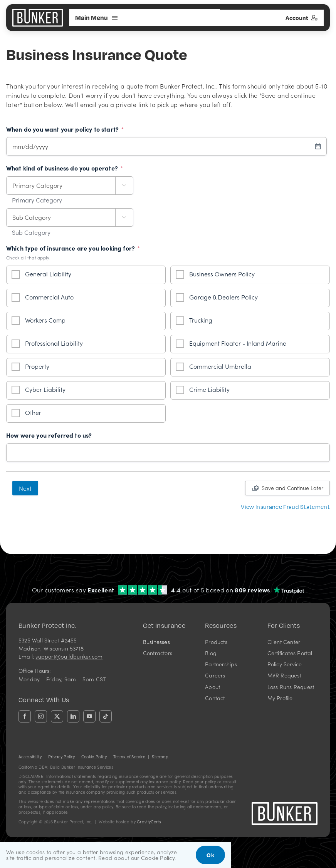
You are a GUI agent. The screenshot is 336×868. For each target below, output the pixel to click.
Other (33, 412)
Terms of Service (129, 757)
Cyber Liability (45, 389)
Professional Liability (54, 343)
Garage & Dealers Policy (223, 297)
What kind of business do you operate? (65, 168)
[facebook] (25, 716)
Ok (210, 855)
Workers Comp (45, 320)
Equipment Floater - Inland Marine (238, 343)
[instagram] (41, 716)
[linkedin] (73, 716)
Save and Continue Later (292, 488)
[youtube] (89, 716)
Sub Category (31, 232)
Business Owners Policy (222, 274)
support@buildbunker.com (69, 656)
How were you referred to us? (49, 435)
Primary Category (37, 200)
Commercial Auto (49, 297)
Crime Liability (209, 389)
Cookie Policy (94, 757)
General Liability (48, 274)
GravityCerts (149, 822)
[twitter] (57, 716)
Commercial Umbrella (220, 366)
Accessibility (30, 757)
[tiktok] (106, 716)
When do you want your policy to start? (65, 129)
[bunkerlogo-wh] (38, 12)
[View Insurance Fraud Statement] (285, 507)
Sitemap (160, 757)
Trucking (201, 320)
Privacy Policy (61, 757)
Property (37, 366)
